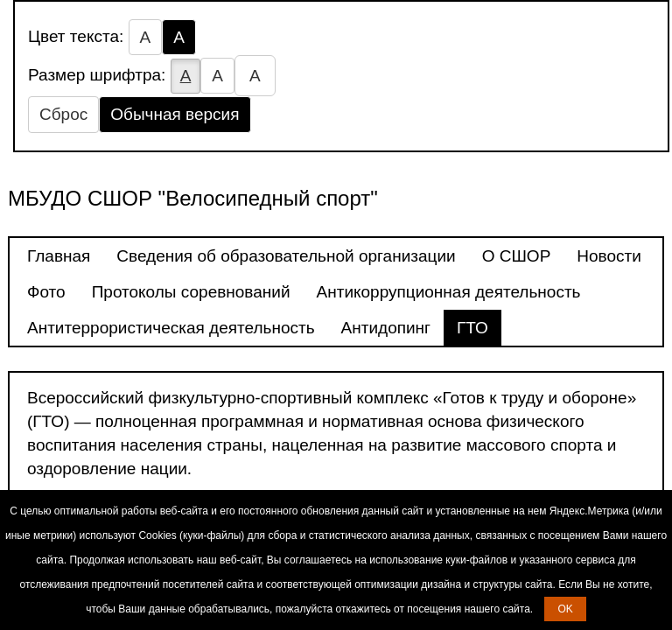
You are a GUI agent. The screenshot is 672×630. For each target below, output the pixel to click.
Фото (46, 292)
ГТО (472, 328)
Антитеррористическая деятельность (171, 328)
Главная (59, 256)
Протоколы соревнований (191, 292)
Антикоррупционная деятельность (449, 292)
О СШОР (517, 256)
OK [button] (565, 609)
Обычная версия (175, 114)
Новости (609, 256)
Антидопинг (386, 328)
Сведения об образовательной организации (286, 256)
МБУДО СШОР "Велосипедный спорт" (193, 198)
